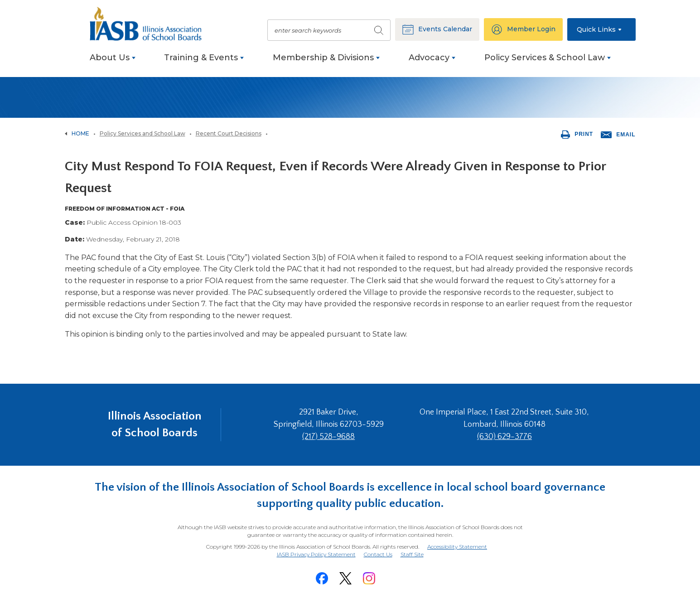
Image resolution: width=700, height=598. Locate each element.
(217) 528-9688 (328, 437)
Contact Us (378, 554)
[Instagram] (369, 578)
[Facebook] (322, 578)
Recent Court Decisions (229, 133)
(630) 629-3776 (504, 437)
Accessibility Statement (457, 547)
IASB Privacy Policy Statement (316, 554)
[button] (601, 29)
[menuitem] (113, 62)
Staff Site (412, 555)
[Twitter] (346, 578)
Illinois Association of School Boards (155, 424)
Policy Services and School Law (142, 133)
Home (80, 133)
